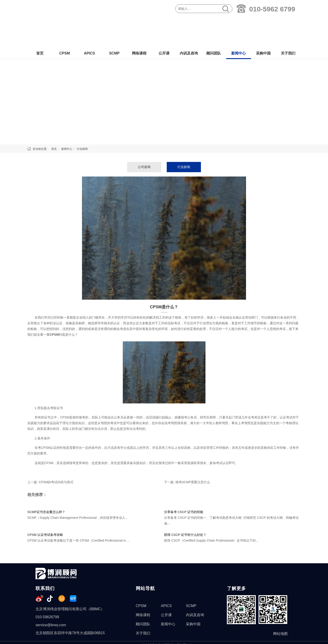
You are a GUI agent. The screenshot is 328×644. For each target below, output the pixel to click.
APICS (89, 22)
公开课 (164, 22)
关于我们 (288, 22)
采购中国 (263, 22)
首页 (40, 22)
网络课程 (139, 22)
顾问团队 (214, 22)
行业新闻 (82, 118)
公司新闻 (144, 136)
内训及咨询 (189, 22)
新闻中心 (238, 22)
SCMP (114, 22)
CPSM (64, 22)
